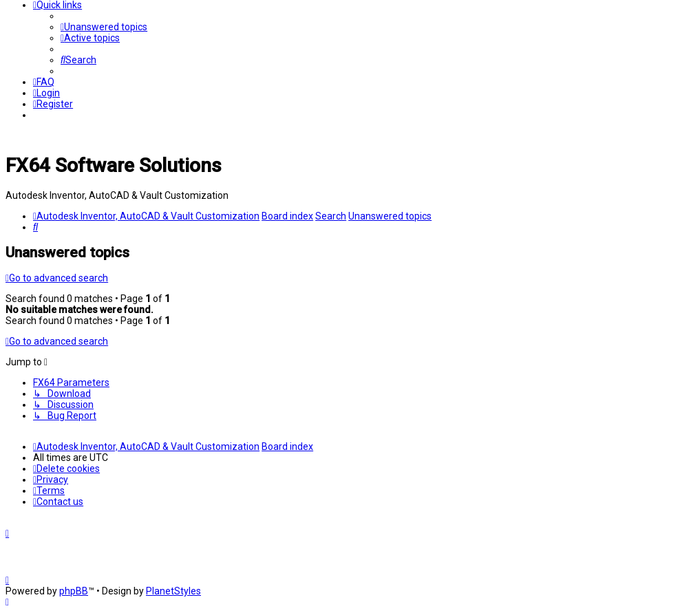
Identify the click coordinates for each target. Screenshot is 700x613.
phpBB (74, 591)
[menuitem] (104, 27)
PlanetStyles (173, 591)
